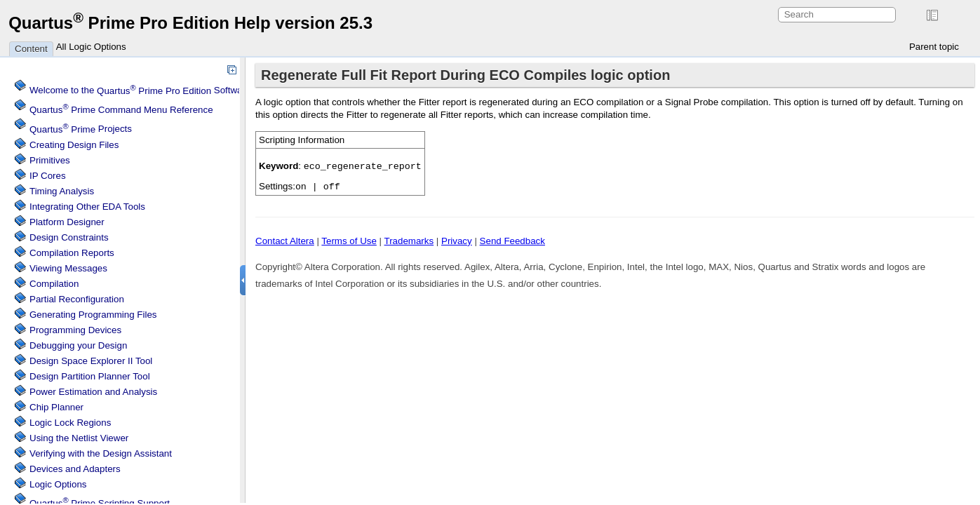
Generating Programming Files (93, 315)
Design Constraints (69, 237)
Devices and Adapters (75, 469)
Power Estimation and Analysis (93, 392)
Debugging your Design (78, 345)
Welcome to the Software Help (151, 91)
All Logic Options (91, 47)
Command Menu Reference (121, 110)
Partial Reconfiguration (77, 299)
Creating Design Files (74, 145)
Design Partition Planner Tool (90, 376)
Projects (81, 129)
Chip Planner (56, 407)
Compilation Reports (72, 253)
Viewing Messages (68, 268)
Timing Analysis (62, 191)
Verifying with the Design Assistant (101, 453)
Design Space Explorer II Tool (91, 361)
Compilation (54, 284)
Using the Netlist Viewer (79, 438)
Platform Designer (67, 222)
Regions (70, 423)
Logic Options (58, 484)
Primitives (50, 160)
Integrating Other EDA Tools (87, 207)
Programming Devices (75, 330)
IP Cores (48, 176)
